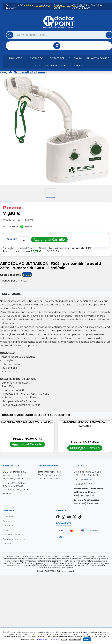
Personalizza (75, 639)
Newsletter (56, 58)
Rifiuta (64, 639)
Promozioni (17, 58)
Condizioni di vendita (50, 65)
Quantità (12, 239)
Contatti (76, 65)
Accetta (87, 639)
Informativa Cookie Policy (48, 639)
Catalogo (37, 58)
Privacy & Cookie (98, 58)
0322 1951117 (84, 480)
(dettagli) (80, 7)
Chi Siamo (76, 58)
